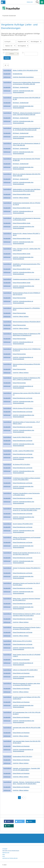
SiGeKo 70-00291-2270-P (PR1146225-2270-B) (25, 70)
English (30, 2)
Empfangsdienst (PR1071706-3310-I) (22, 757)
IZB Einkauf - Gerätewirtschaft (21, 87)
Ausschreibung (7, 70)
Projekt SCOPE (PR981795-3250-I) (22, 437)
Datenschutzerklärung (10, 858)
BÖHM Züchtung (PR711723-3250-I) (22, 641)
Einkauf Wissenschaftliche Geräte (21, 194)
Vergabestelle (7, 74)
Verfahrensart (7, 77)
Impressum (6, 853)
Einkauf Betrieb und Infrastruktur (21, 660)
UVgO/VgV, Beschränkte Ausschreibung (23, 77)
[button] (9, 821)
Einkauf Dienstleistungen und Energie (22, 398)
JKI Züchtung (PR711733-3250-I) (21, 464)
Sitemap (5, 849)
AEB (4, 855)
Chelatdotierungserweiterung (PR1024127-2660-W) (26, 279)
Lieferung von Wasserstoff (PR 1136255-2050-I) (25, 670)
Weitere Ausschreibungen (11, 851)
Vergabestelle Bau (17, 74)
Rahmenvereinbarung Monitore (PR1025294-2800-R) (27, 322)
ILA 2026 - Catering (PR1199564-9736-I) (23, 451)
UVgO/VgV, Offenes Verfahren (21, 198)
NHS (4, 856)
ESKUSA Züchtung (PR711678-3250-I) (23, 408)
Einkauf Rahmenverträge (19, 298)
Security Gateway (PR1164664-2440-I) (23, 524)
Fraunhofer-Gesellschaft (9, 16)
